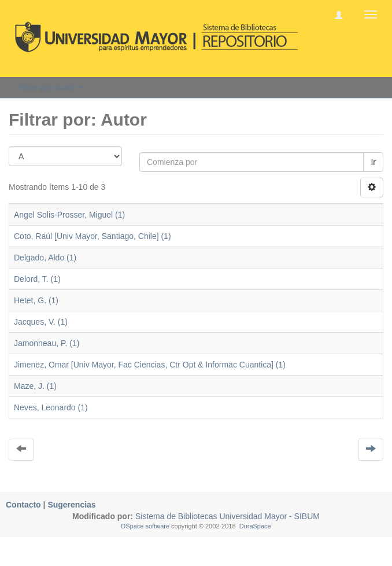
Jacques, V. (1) (41, 322)
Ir (373, 162)
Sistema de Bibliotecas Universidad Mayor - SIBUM (226, 516)
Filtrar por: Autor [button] (50, 87)
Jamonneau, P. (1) (47, 343)
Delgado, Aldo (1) (45, 258)
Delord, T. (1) (37, 279)
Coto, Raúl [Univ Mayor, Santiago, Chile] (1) (93, 236)
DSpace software (145, 526)
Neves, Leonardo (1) (51, 407)
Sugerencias (71, 505)
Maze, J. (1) (35, 386)
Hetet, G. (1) (36, 300)
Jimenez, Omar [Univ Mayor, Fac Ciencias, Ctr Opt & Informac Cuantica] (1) (150, 365)
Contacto (23, 505)
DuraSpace (255, 526)
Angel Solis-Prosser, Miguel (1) (69, 215)
